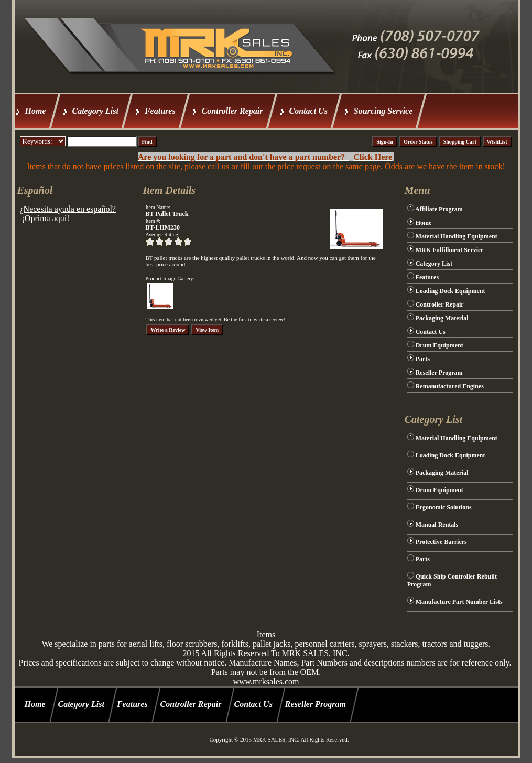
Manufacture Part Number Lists (459, 602)
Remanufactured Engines (450, 386)
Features (160, 111)
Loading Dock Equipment (450, 291)
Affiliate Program (439, 209)
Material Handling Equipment (457, 236)
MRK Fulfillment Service (450, 250)
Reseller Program (439, 373)
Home (36, 111)
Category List (95, 111)
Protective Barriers (441, 542)
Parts (423, 359)
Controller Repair (232, 111)
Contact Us (308, 111)
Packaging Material (442, 318)
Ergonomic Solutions (444, 507)
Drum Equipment (439, 345)
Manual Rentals (437, 525)
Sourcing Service (383, 111)
